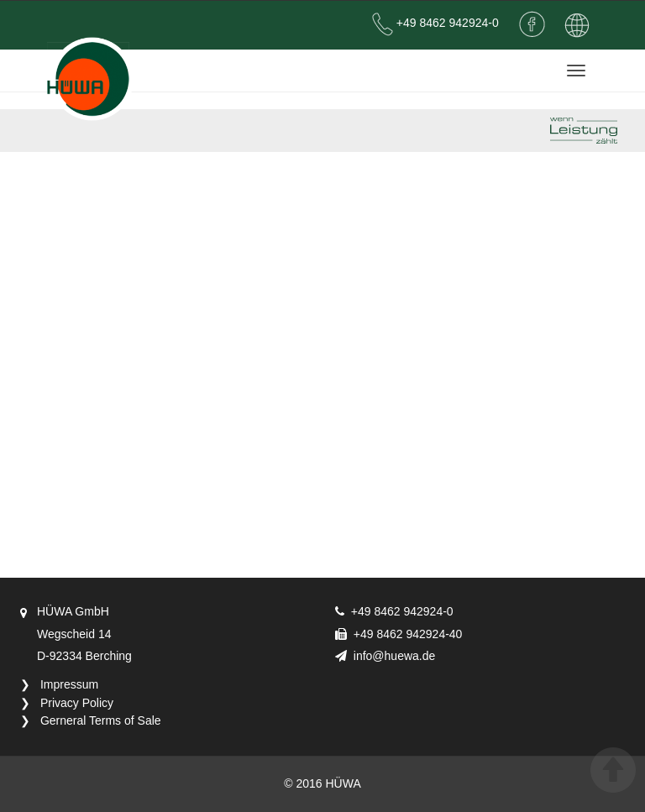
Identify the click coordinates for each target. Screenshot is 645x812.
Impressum (69, 684)
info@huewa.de (395, 656)
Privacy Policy (77, 703)
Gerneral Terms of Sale (101, 720)
